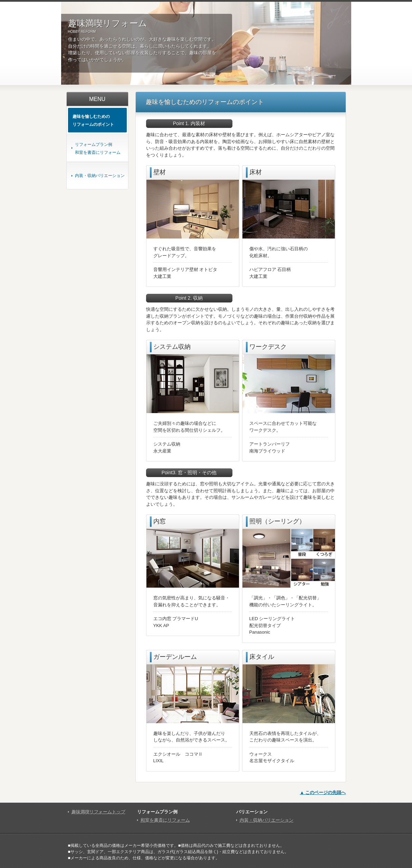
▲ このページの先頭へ (323, 792)
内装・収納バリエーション (100, 176)
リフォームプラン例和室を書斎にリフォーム (98, 148)
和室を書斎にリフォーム (165, 820)
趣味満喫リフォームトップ (98, 812)
